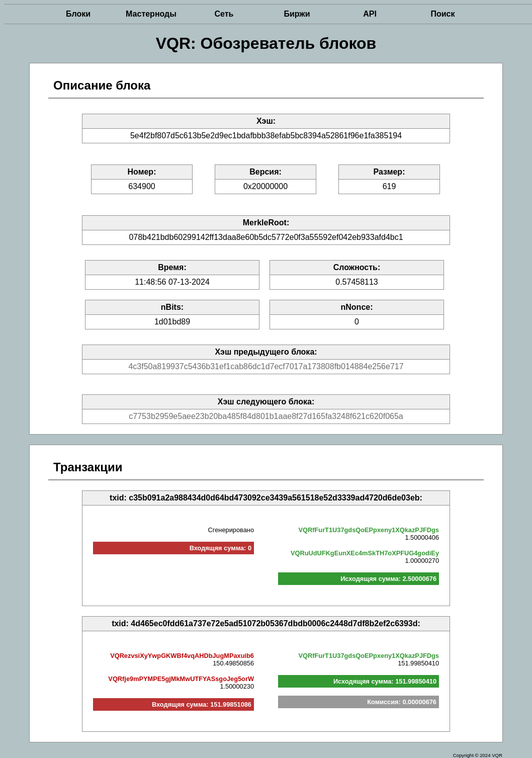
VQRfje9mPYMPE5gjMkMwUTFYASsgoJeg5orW (181, 679)
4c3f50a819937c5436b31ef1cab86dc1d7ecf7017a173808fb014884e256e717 (266, 366)
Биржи (297, 14)
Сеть (224, 14)
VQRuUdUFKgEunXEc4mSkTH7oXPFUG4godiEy (365, 553)
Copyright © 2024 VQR (478, 755)
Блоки (78, 14)
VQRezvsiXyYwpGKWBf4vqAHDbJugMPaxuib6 (182, 656)
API (370, 14)
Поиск (442, 14)
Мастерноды (151, 14)
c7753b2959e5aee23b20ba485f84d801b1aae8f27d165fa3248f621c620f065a (266, 416)
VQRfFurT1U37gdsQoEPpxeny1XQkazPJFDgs (369, 530)
